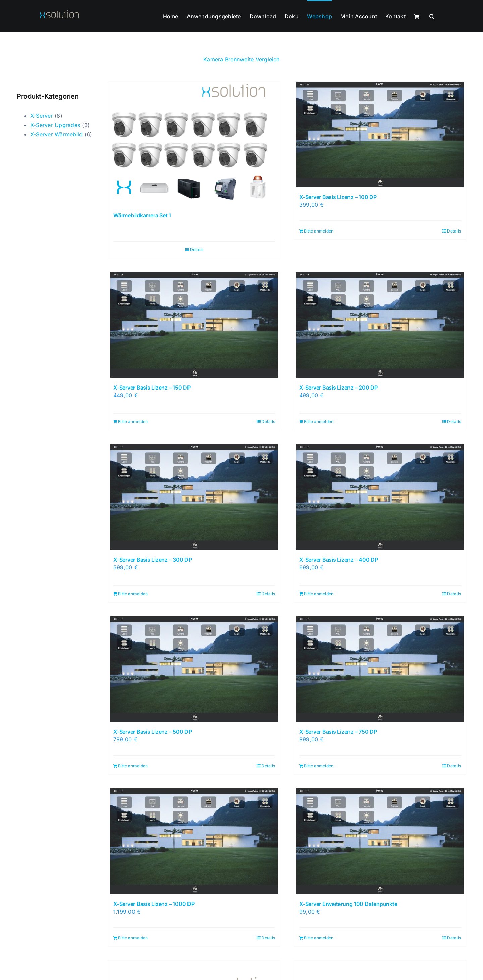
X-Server (42, 116)
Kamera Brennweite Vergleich (241, 59)
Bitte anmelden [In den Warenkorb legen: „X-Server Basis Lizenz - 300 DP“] (133, 594)
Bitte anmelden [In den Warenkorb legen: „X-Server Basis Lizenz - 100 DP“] (319, 231)
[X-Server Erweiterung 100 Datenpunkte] (380, 841)
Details (197, 249)
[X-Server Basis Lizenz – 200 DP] (380, 325)
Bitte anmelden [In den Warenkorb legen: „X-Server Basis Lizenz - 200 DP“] (319, 422)
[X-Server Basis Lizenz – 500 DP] (194, 669)
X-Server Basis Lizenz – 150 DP (152, 388)
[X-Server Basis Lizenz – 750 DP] (380, 669)
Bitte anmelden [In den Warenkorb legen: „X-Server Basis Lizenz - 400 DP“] (319, 594)
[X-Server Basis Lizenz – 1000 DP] (194, 841)
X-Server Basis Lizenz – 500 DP (153, 732)
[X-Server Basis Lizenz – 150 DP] (194, 325)
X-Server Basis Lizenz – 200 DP (338, 388)
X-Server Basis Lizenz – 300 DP (153, 560)
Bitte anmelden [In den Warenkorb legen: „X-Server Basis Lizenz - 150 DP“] (133, 422)
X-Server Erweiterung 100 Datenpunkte (348, 904)
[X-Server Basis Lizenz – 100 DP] (380, 134)
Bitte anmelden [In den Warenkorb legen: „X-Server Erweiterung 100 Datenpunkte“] (319, 938)
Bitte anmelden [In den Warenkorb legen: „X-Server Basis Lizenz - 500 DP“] (133, 766)
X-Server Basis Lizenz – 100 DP (338, 197)
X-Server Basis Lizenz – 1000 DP (154, 904)
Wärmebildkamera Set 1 (142, 215)
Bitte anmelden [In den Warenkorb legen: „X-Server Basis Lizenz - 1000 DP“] (133, 938)
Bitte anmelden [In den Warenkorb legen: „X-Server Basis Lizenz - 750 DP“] (319, 766)
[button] (432, 16)
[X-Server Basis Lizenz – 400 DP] (380, 497)
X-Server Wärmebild (56, 134)
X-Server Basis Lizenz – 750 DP (338, 732)
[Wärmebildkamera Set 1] (194, 144)
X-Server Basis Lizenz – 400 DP (339, 560)
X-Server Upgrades (55, 125)
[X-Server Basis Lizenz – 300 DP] (194, 497)
